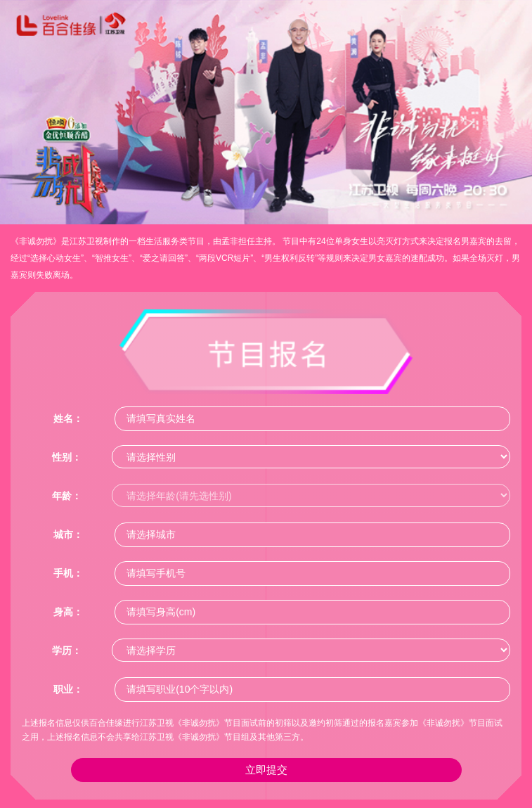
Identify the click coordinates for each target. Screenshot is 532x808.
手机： (68, 573)
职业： (68, 689)
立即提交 (266, 770)
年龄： (67, 496)
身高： (68, 612)
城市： (68, 534)
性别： (67, 457)
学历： (67, 650)
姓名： (68, 418)
